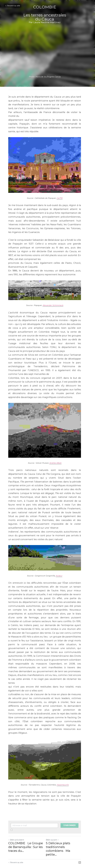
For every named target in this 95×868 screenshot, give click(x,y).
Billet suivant (55, 821)
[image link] (47, 742)
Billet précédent (16, 821)
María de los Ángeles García (51, 77)
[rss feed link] (85, 840)
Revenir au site (13, 6)
